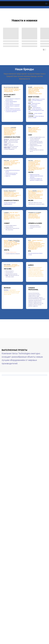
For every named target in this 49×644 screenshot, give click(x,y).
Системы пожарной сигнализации (13, 109)
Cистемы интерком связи (11, 252)
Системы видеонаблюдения (11, 102)
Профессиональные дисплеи (11, 173)
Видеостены (8, 176)
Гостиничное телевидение (11, 175)
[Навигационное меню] (46, 4)
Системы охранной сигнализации (13, 104)
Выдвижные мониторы (35, 175)
